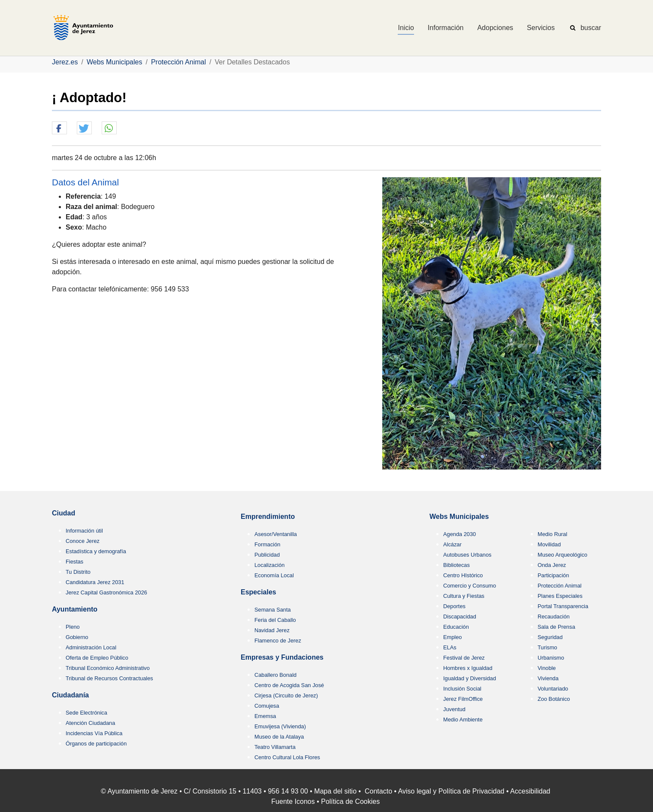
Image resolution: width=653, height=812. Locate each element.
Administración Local (91, 647)
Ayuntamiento (75, 609)
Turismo (547, 647)
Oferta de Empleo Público (97, 658)
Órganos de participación (96, 744)
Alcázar (452, 544)
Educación (456, 627)
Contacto (378, 791)
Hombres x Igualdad (468, 668)
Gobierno (77, 637)
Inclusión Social (462, 689)
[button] (59, 128)
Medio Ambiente (463, 720)
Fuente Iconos (293, 801)
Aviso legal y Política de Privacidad (451, 791)
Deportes (454, 606)
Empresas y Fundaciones (282, 657)
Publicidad (267, 555)
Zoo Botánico (554, 699)
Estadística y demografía (96, 551)
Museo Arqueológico (562, 555)
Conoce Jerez (83, 541)
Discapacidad (460, 617)
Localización (269, 565)
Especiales (258, 592)
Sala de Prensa (556, 627)
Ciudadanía (70, 695)
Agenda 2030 (460, 534)
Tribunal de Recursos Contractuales (109, 678)
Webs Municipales (459, 517)
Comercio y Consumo (470, 586)
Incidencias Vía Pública (94, 733)
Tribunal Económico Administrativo (108, 668)
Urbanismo (551, 658)
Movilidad (549, 544)
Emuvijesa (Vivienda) (280, 726)
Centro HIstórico (463, 575)
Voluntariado (553, 689)
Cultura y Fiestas (464, 596)
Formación (267, 544)
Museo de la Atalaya (279, 737)
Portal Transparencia (563, 606)
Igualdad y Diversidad (470, 678)
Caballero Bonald (275, 675)
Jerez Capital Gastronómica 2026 (106, 592)
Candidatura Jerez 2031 (95, 582)
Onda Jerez (552, 565)
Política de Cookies (350, 801)
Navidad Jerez (272, 630)
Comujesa (267, 706)
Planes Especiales (560, 596)
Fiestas (74, 562)
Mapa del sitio (335, 791)
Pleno (73, 627)
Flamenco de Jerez (278, 641)
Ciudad (63, 513)
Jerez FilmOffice (463, 699)
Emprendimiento (268, 517)
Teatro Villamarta (275, 747)
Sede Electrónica (86, 713)
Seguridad (550, 637)
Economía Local (274, 575)
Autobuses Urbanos (467, 555)
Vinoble (547, 668)
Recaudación (554, 617)
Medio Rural (552, 534)
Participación (553, 575)
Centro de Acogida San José (289, 685)
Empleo (452, 637)
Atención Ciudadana (90, 723)
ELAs (450, 647)
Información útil (84, 531)
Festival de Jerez (464, 658)
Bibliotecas (456, 565)
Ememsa (265, 716)
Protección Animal (559, 586)
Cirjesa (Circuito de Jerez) (286, 695)
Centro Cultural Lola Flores (287, 757)
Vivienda (548, 678)
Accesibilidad (530, 791)
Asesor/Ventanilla (276, 534)
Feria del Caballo (275, 620)
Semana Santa (273, 610)
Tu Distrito (78, 572)
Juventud (454, 709)
